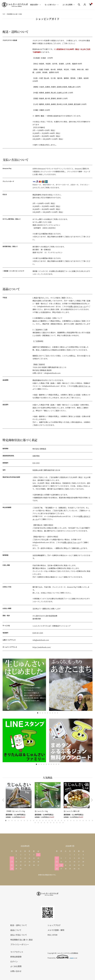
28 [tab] (89, 821)
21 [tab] (68, 821)
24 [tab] (77, 821)
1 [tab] (38, 713)
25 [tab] (80, 821)
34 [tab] (48, 823)
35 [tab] (51, 823)
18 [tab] (58, 821)
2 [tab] (40, 713)
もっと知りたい (50, 5)
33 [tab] (44, 823)
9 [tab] (57, 713)
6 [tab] (50, 713)
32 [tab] (41, 823)
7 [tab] (53, 713)
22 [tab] (71, 821)
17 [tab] (55, 821)
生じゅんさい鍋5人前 (72, 811)
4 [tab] (45, 713)
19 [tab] (61, 821)
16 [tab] (52, 821)
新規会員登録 (16, 957)
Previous (3, 800)
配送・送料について (19, 925)
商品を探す (34, 5)
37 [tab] (57, 823)
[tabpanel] (24, 685)
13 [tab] (43, 821)
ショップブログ (54, 925)
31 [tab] (38, 823)
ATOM (55, 935)
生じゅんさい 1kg (41, 811)
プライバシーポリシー (20, 944)
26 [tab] (83, 821)
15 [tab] (49, 821)
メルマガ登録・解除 (56, 930)
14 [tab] (46, 821)
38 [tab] (60, 823)
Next (92, 800)
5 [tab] (48, 713)
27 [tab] (86, 821)
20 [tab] (65, 821)
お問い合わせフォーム (77, 306)
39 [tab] (63, 823)
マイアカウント (17, 952)
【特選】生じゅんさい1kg (15, 811)
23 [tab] (74, 821)
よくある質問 (67, 5)
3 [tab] (43, 713)
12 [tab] (40, 821)
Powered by (62, 957)
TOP (4, 14)
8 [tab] (55, 713)
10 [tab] (59, 764)
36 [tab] (54, 823)
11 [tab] (37, 821)
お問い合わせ (16, 971)
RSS (49, 935)
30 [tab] (35, 823)
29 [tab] (92, 821)
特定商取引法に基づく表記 (21, 940)
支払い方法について (19, 935)
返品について (16, 930)
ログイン (14, 961)
